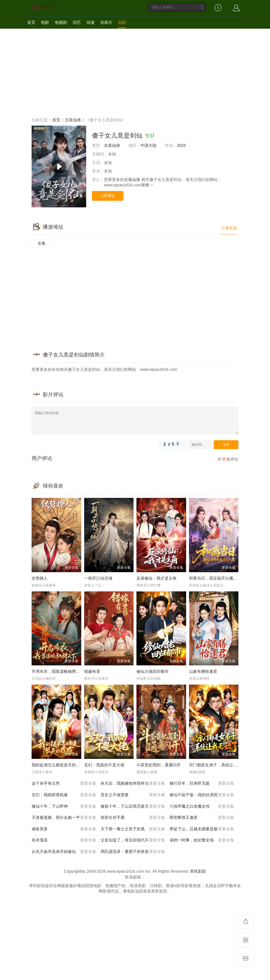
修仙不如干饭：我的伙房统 (202, 795)
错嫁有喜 (92, 671)
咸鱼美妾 (64, 829)
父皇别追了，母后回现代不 (133, 840)
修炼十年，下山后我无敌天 (133, 806)
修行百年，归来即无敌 (202, 784)
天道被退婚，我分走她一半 (64, 818)
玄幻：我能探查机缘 (64, 795)
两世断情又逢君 (202, 818)
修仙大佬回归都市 (153, 671)
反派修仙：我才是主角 (157, 578)
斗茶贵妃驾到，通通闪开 (159, 765)
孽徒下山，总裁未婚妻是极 (202, 829)
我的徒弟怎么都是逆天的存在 (58, 765)
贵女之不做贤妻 (133, 795)
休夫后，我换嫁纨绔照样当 (133, 784)
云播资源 (229, 228)
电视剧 (61, 22)
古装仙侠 (73, 120)
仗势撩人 (40, 578)
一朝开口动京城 (98, 578)
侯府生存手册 (133, 818)
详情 (147, 185)
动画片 (106, 22)
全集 (42, 243)
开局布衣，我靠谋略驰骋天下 (58, 671)
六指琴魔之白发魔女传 (202, 806)
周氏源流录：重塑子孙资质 (133, 852)
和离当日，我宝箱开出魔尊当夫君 (219, 578)
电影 (45, 22)
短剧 (122, 22)
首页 (31, 22)
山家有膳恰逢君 (203, 671)
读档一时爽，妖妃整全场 (202, 840)
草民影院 (198, 871)
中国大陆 (148, 145)
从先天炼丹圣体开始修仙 (64, 852)
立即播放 (108, 196)
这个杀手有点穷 (64, 784)
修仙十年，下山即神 (64, 806)
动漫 (90, 22)
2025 (181, 145)
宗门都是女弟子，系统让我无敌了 (219, 765)
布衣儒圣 (64, 840)
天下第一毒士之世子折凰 (133, 829)
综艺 (77, 22)
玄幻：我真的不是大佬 (104, 765)
